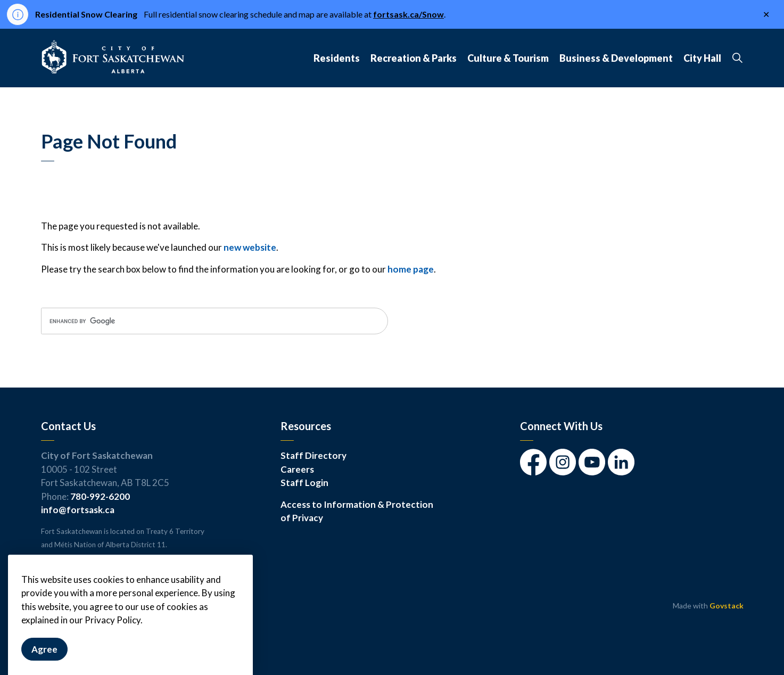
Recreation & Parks (414, 58)
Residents (337, 58)
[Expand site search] (738, 58)
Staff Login (304, 483)
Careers (297, 469)
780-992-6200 (100, 496)
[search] (214, 321)
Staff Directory (313, 455)
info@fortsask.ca (78, 510)
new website (250, 247)
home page (411, 269)
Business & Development (616, 58)
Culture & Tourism (508, 58)
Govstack (727, 606)
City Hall (702, 58)
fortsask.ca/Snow (408, 14)
